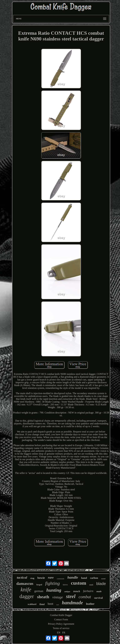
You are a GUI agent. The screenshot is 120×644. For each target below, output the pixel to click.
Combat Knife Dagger (61, 615)
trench (77, 591)
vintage (58, 597)
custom (79, 583)
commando (60, 579)
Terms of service (61, 628)
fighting (52, 583)
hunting (54, 590)
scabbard (32, 604)
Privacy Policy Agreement (61, 624)
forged (39, 585)
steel (71, 596)
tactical (22, 577)
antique (67, 592)
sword (103, 579)
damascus (25, 584)
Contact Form (61, 619)
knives (65, 585)
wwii (91, 585)
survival (98, 598)
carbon (94, 578)
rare (51, 578)
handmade (72, 603)
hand (84, 578)
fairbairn (88, 591)
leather (90, 604)
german (39, 591)
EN (59, 633)
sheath (43, 597)
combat (85, 597)
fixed (42, 604)
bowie (41, 578)
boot (50, 604)
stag (32, 578)
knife (26, 590)
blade (101, 584)
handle (73, 577)
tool (58, 605)
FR (64, 633)
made (99, 591)
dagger (27, 596)
